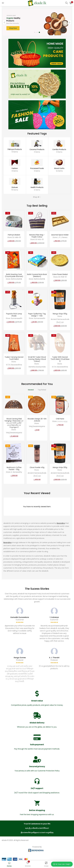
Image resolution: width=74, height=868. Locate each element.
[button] (71, 3)
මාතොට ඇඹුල (62, 421)
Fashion (15, 168)
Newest (31, 390)
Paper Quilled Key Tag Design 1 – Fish (37, 315)
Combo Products (59, 149)
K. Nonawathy (17, 472)
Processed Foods (37, 168)
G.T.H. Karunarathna (14, 365)
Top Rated (42, 390)
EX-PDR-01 (62, 277)
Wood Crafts (59, 168)
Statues (15, 187)
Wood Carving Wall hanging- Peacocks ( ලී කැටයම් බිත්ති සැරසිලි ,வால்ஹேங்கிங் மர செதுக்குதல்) (14, 423)
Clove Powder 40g (37, 467)
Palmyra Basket (14, 235)
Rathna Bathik (17, 279)
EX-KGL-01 (39, 239)
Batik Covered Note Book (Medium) (37, 275)
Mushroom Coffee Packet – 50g (14, 468)
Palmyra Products (15, 149)
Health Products (37, 187)
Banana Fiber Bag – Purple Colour (37, 236)
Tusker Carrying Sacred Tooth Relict (14, 358)
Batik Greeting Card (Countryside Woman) (14, 275)
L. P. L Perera (62, 237)
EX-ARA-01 (17, 237)
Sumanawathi (17, 318)
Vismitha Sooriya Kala (37, 367)
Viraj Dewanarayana (14, 433)
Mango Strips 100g (60, 314)
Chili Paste (60, 419)
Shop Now (13, 28)
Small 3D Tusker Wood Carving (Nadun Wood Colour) (37, 359)
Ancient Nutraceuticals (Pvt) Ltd (60, 321)
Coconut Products (37, 149)
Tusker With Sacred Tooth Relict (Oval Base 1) (60, 359)
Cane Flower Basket (60, 274)
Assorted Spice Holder (60, 235)
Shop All (36, 197)
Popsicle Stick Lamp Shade (14, 315)
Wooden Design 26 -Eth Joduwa (37, 420)
